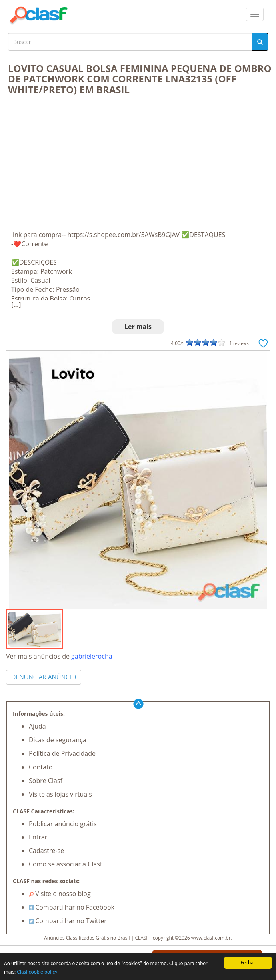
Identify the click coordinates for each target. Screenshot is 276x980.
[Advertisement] (138, 163)
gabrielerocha (92, 656)
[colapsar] (255, 14)
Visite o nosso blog (60, 894)
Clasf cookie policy (37, 972)
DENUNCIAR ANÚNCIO (44, 677)
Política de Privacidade (62, 753)
